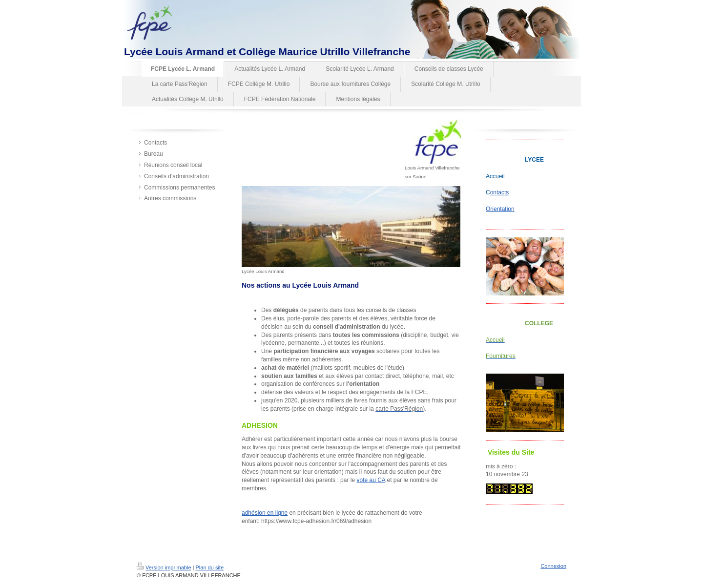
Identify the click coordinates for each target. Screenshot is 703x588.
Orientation (500, 209)
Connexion (553, 566)
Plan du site (210, 567)
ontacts (500, 192)
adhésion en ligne (265, 513)
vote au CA (371, 480)
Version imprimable (164, 567)
